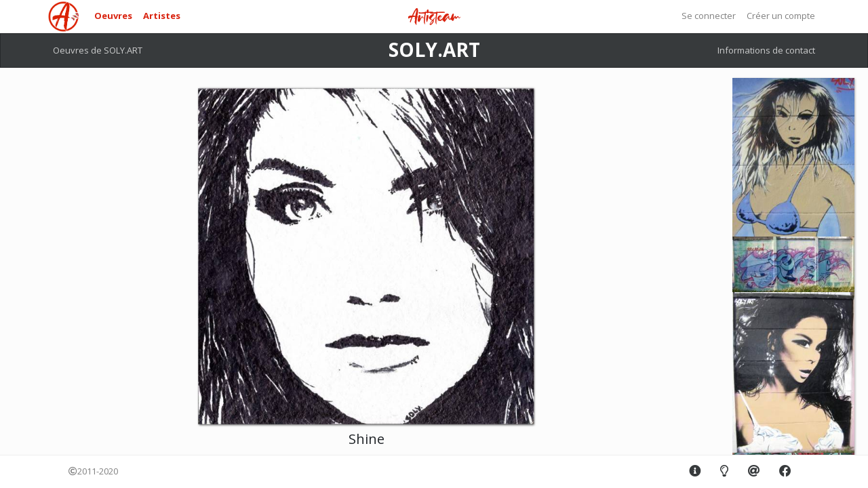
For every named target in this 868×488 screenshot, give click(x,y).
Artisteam (434, 17)
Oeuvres (113, 16)
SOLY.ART (434, 49)
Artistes (162, 16)
